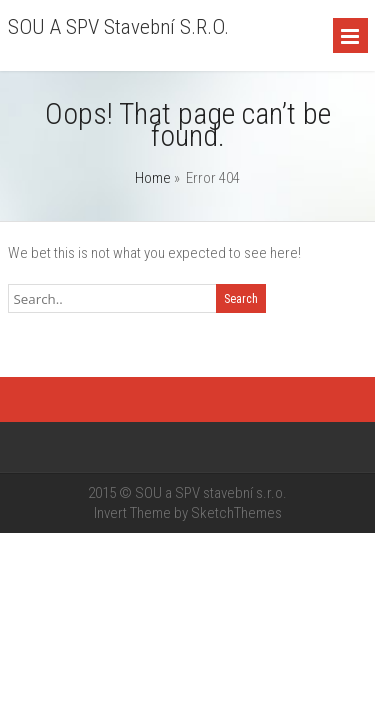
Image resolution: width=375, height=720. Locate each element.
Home (153, 178)
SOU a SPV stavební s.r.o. (118, 27)
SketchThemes (236, 513)
